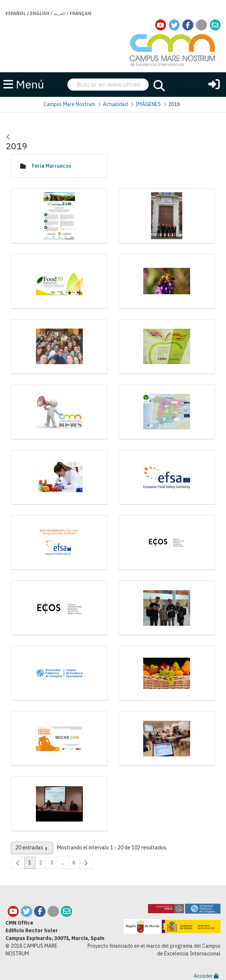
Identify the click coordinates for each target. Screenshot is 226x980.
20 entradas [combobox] (34, 849)
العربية (60, 13)
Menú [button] (24, 84)
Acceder (206, 976)
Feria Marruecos (51, 166)
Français (81, 13)
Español (16, 13)
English (40, 13)
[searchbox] (108, 85)
